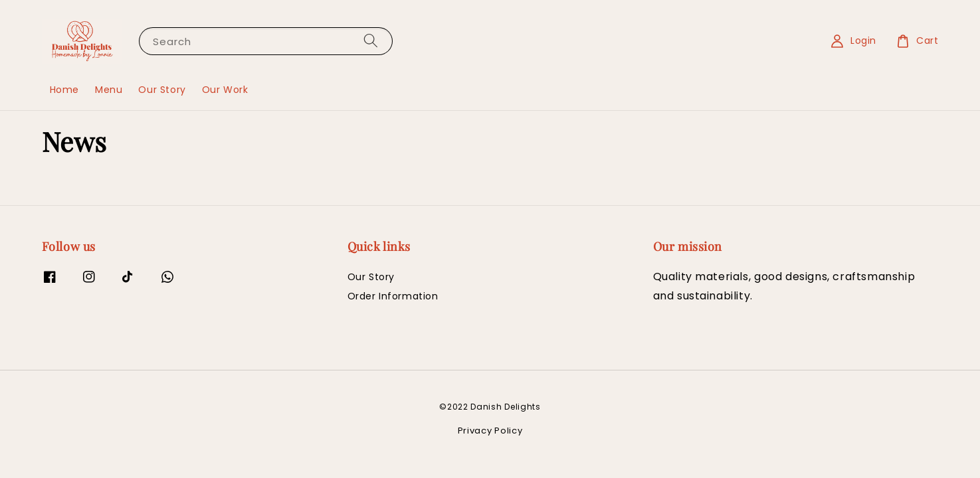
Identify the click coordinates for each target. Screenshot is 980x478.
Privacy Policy (490, 431)
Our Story (162, 90)
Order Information (393, 296)
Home (64, 90)
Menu (109, 90)
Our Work (225, 90)
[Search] (371, 41)
